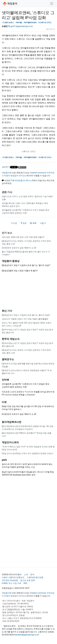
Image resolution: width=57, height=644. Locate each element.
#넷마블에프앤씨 (30, 23)
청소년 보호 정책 (28, 580)
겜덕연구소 (8, 359)
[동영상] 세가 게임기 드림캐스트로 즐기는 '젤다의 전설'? (26, 315)
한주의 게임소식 (11, 339)
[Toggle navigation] (52, 4)
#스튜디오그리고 (45, 23)
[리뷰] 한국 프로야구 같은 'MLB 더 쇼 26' (19, 248)
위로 (24, 223)
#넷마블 (19, 23)
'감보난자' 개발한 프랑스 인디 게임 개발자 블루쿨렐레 (25, 319)
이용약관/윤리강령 (35, 577)
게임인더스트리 (10, 442)
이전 (14, 223)
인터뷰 (5, 380)
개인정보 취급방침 (10, 580)
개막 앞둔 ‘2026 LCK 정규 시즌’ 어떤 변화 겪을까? (23, 237)
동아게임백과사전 (12, 422)
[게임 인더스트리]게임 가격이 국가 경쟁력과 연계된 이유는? (28, 453)
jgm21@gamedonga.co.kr (22, 26)
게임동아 (6, 173)
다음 (43, 223)
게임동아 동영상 (11, 261)
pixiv (4, 460)
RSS (25, 583)
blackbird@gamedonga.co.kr (27, 635)
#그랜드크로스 (8, 23)
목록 (33, 223)
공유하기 (6, 167)
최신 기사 (7, 311)
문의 (32, 575)
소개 (26, 575)
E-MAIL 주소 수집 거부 (11, 583)
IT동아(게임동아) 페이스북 (22, 180)
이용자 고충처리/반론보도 (13, 577)
